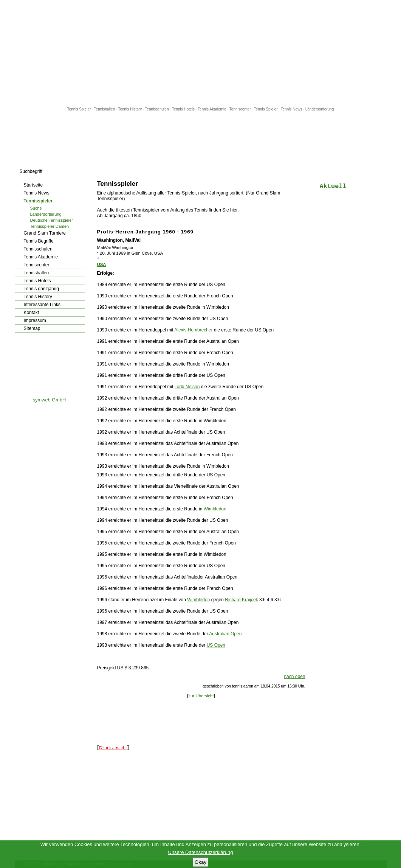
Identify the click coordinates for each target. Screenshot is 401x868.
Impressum (35, 320)
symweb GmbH (49, 400)
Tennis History (130, 109)
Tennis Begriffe (39, 241)
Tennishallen (105, 109)
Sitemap (32, 328)
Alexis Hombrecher (193, 330)
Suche (36, 208)
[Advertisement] (200, 53)
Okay (200, 862)
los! (85, 171)
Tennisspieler (38, 201)
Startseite (33, 185)
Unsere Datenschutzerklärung (201, 852)
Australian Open (225, 634)
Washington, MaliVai (119, 240)
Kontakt (32, 313)
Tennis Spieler (79, 109)
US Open (216, 645)
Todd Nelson (187, 387)
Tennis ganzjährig (41, 289)
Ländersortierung (320, 109)
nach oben (294, 677)
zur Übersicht (201, 696)
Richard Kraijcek (241, 600)
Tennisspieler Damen (50, 226)
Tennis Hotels (184, 109)
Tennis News (292, 109)
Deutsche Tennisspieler (52, 220)
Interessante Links (42, 305)
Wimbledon (215, 509)
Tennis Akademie (212, 109)
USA (102, 264)
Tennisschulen (157, 109)
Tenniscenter (240, 109)
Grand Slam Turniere (45, 233)
